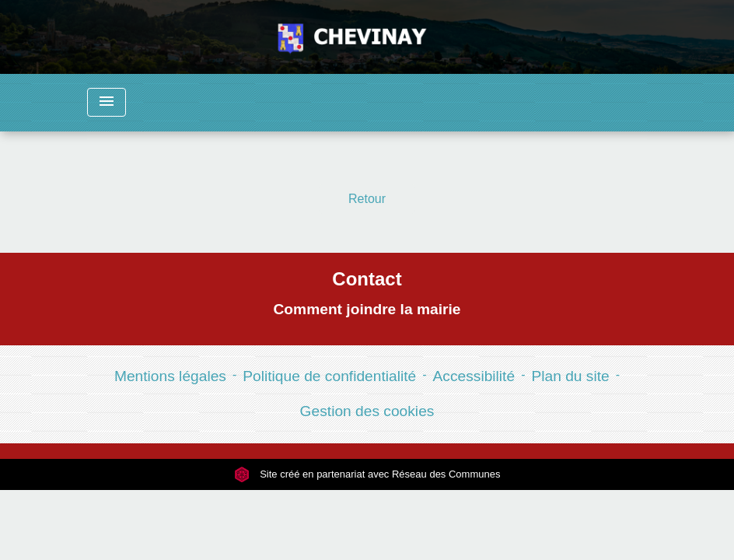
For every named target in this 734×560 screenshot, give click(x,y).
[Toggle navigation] (107, 102)
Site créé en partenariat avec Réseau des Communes (367, 474)
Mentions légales (170, 376)
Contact (367, 279)
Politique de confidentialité (329, 376)
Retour (367, 199)
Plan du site (570, 376)
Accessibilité (474, 376)
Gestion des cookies (367, 411)
